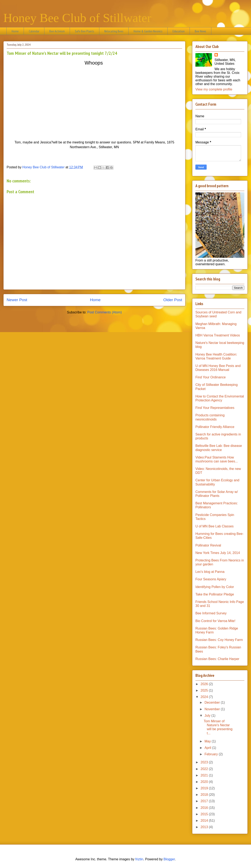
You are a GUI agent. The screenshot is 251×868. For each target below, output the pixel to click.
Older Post (173, 300)
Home (15, 31)
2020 (205, 782)
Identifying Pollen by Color (215, 587)
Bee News (200, 31)
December (213, 702)
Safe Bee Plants (85, 31)
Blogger (169, 859)
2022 (205, 769)
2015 (205, 814)
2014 (205, 821)
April (208, 748)
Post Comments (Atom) (105, 312)
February (212, 754)
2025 (205, 690)
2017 (205, 801)
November (213, 709)
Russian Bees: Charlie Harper (217, 659)
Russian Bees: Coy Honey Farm (219, 640)
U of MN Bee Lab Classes (214, 526)
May (208, 741)
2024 (205, 697)
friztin (139, 859)
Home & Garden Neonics (148, 31)
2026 (205, 684)
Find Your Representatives (215, 408)
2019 (205, 788)
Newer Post (17, 300)
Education (179, 31)
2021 (205, 775)
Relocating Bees (114, 31)
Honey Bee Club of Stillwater (77, 18)
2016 (205, 808)
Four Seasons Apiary (211, 579)
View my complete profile (214, 89)
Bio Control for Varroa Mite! (215, 621)
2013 (205, 827)
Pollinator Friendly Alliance (215, 427)
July (208, 716)
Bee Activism (57, 31)
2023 (205, 762)
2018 (205, 795)
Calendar (34, 31)
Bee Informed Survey (211, 613)
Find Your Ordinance (211, 377)
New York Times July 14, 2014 (218, 553)
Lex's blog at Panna (210, 572)
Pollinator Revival (208, 545)
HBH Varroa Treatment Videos (218, 335)
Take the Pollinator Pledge (215, 594)
